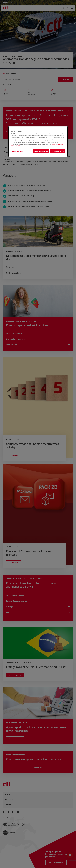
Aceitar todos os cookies (57, 151)
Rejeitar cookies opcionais (41, 151)
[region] (38, 141)
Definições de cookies (18, 151)
